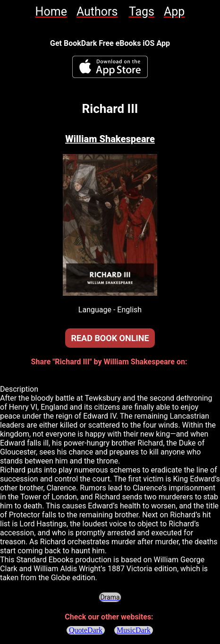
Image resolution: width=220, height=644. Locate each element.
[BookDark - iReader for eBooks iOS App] (110, 67)
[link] (51, 12)
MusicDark (134, 630)
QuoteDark (86, 630)
